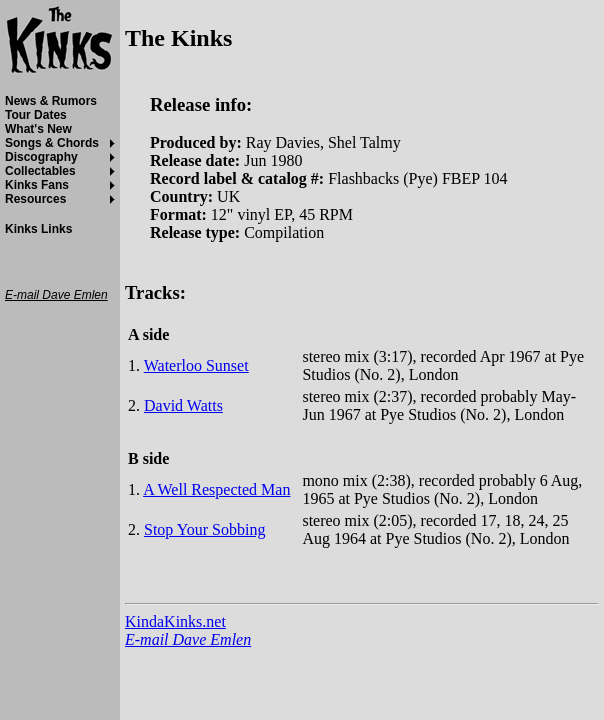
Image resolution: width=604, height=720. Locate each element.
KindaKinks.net (175, 621)
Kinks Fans (37, 185)
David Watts (183, 405)
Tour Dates (36, 115)
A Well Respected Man (216, 489)
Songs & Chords (52, 143)
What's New (38, 129)
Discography (41, 157)
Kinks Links (38, 229)
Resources (35, 199)
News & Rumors (51, 101)
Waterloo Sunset (196, 365)
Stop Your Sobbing (204, 529)
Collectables (40, 171)
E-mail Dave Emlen (188, 639)
